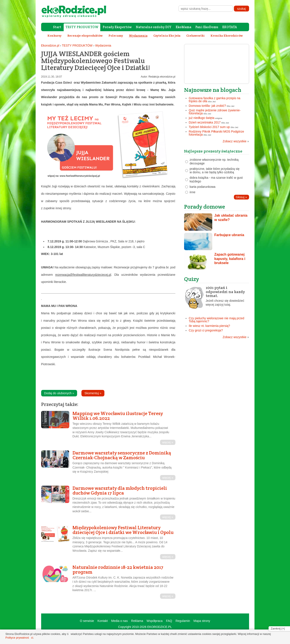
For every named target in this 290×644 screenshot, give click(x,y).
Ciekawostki (195, 36)
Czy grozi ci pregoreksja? (206, 330)
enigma (219, 118)
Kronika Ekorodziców (227, 36)
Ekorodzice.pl (50, 45)
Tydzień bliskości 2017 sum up (209, 127)
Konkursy (54, 36)
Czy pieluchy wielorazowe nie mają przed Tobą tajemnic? (217, 320)
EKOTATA (230, 27)
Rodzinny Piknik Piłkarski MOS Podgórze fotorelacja (216, 133)
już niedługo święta (202, 118)
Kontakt (103, 621)
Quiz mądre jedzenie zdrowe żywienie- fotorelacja (215, 112)
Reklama (137, 621)
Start (57, 27)
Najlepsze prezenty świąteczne (213, 151)
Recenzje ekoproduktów (85, 36)
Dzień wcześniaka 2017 (205, 122)
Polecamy (116, 36)
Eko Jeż (212, 101)
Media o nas (119, 621)
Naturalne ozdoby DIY (154, 27)
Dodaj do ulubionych (59, 393)
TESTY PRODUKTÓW (82, 27)
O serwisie (87, 621)
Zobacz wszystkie (236, 141)
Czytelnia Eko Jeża (167, 36)
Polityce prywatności (19, 638)
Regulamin (183, 621)
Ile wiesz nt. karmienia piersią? (210, 326)
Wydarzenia (103, 45)
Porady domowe (205, 207)
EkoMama (183, 27)
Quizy (192, 279)
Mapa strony (202, 621)
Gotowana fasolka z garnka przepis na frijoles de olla (215, 100)
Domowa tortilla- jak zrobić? (207, 106)
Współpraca (155, 621)
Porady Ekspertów (117, 27)
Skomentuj (93, 393)
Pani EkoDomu (207, 27)
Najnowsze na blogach (213, 90)
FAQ (169, 621)
